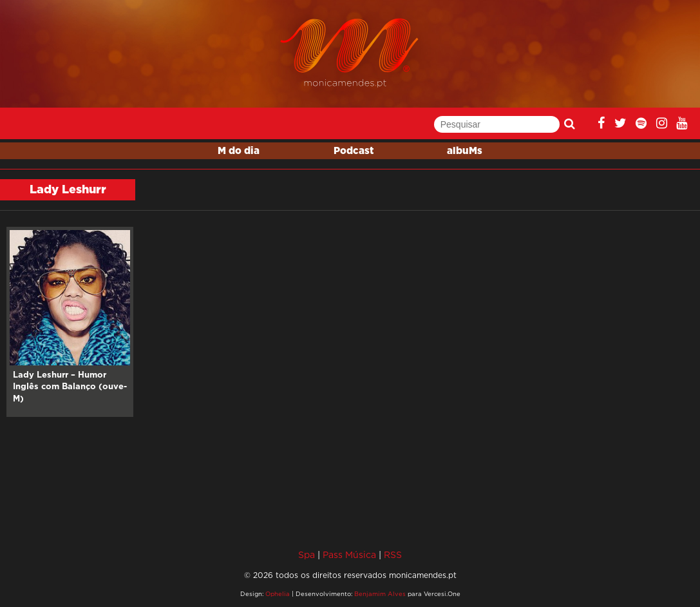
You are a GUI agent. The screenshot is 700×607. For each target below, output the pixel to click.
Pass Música (349, 554)
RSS (393, 554)
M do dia (239, 151)
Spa (307, 554)
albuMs (465, 151)
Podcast (354, 151)
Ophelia (278, 594)
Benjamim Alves (380, 594)
